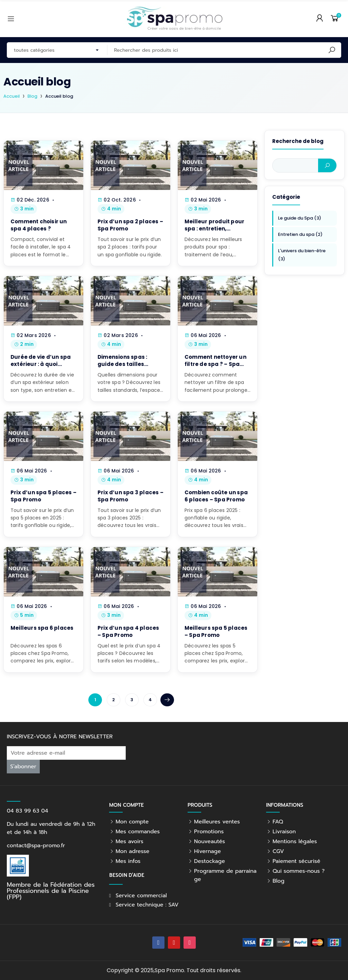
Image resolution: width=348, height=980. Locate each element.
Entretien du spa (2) (300, 234)
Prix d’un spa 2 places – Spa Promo (130, 225)
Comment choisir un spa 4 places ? (39, 225)
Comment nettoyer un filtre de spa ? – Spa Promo (215, 364)
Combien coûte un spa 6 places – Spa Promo (216, 496)
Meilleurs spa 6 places (42, 628)
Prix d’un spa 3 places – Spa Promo (130, 496)
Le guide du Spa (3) (300, 218)
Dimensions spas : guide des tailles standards (122, 364)
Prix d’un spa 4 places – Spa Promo (128, 631)
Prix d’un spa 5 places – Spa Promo (43, 496)
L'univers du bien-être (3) (302, 255)
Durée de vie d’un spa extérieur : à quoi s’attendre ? (41, 364)
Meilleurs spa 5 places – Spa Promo (216, 631)
